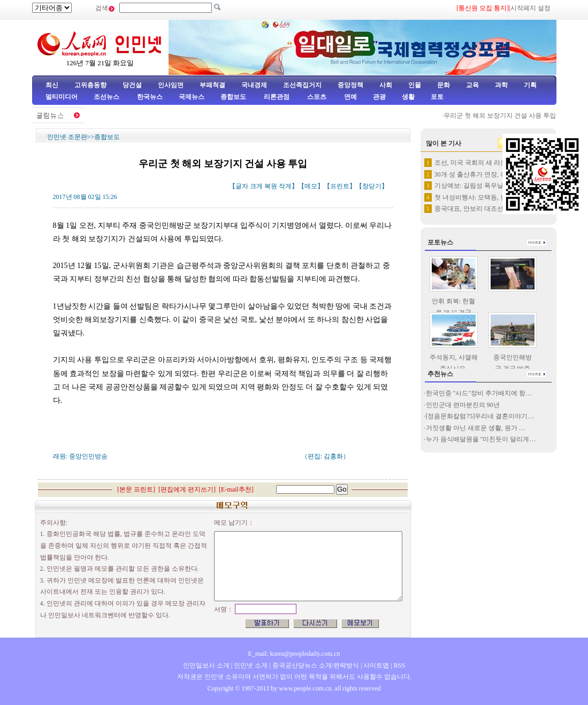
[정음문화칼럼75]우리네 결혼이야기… (480, 416)
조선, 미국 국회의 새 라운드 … (478, 163)
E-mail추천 (236, 489)
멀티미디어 (62, 97)
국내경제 (254, 85)
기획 (530, 85)
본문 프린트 (136, 489)
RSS (399, 665)
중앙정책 (350, 85)
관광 (379, 97)
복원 (271, 186)
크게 (256, 186)
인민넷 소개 (250, 665)
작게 (285, 186)
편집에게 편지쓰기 (187, 489)
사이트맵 (376, 665)
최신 (52, 85)
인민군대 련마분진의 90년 (464, 405)
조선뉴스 (107, 97)
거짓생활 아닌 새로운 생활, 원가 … (476, 428)
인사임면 (171, 85)
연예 (350, 97)
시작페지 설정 (530, 8)
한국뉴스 (150, 97)
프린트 (340, 186)
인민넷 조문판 (67, 137)
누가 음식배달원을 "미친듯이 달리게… (481, 439)
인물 (415, 85)
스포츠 (316, 97)
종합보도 (233, 97)
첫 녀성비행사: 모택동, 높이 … (478, 197)
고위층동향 (90, 85)
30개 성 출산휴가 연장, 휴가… (477, 174)
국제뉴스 (192, 97)
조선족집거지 (302, 85)
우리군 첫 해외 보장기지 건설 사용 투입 (503, 116)
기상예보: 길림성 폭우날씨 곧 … (480, 186)
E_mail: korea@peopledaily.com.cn (294, 654)
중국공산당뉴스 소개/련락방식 (316, 665)
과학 (501, 85)
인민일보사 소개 (206, 665)
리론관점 (277, 97)
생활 (408, 97)
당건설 (132, 85)
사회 (386, 85)
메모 (311, 186)
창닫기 (372, 186)
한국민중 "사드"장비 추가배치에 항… (479, 393)
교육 (472, 85)
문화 (444, 85)
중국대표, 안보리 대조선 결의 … (480, 209)
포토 (437, 97)
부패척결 (212, 85)
